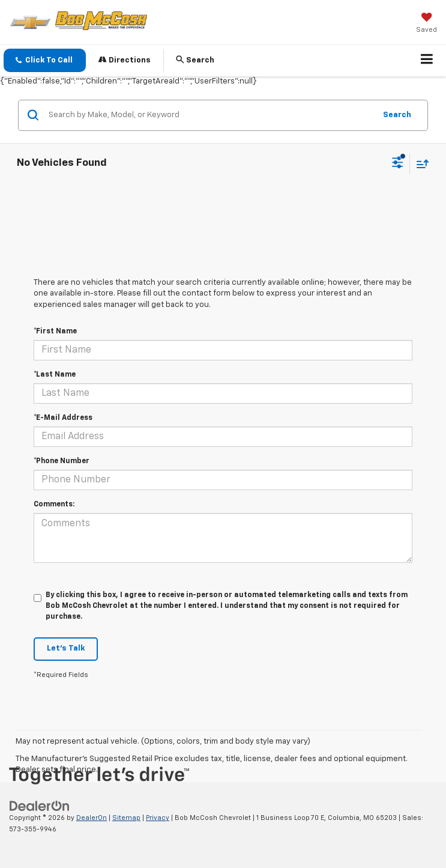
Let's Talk (66, 648)
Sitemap (126, 818)
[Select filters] (398, 164)
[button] (45, 60)
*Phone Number (62, 461)
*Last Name (55, 375)
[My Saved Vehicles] (426, 24)
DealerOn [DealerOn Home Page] (92, 818)
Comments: (54, 505)
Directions (125, 60)
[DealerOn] (40, 806)
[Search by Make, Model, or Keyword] (210, 115)
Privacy (158, 818)
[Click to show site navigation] (427, 61)
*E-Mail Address (63, 418)
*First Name (55, 332)
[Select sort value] (420, 164)
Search (397, 115)
